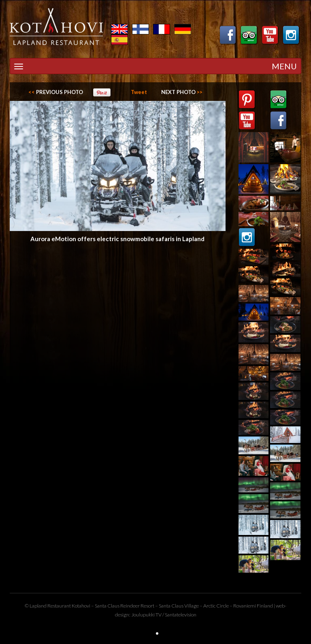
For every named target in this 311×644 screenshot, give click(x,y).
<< (56, 92)
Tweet (139, 92)
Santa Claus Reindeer (117, 606)
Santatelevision (181, 615)
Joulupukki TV (146, 615)
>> (182, 92)
